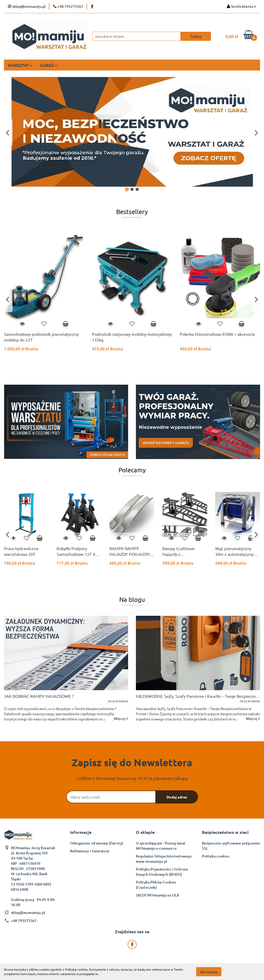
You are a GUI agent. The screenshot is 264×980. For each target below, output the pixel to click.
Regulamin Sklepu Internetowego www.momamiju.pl (164, 859)
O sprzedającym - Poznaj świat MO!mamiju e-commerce (161, 846)
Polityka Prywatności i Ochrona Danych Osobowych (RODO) (162, 872)
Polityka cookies (216, 856)
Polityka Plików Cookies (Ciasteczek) (156, 885)
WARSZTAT (20, 65)
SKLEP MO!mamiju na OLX (157, 895)
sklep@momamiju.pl (28, 913)
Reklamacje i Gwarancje (90, 851)
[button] (81, 832)
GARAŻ (49, 65)
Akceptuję (209, 972)
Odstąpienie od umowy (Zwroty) (97, 843)
